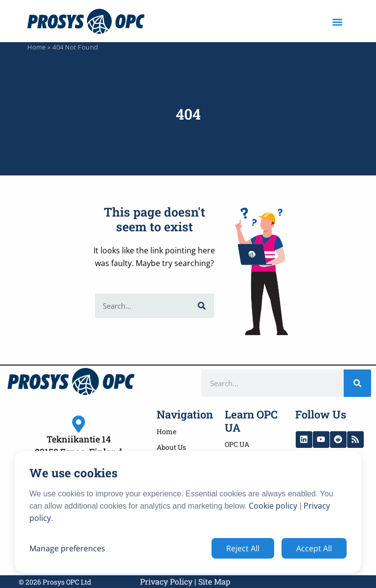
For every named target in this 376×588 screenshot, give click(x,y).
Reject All (243, 548)
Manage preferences (67, 548)
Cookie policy (273, 506)
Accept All (314, 548)
